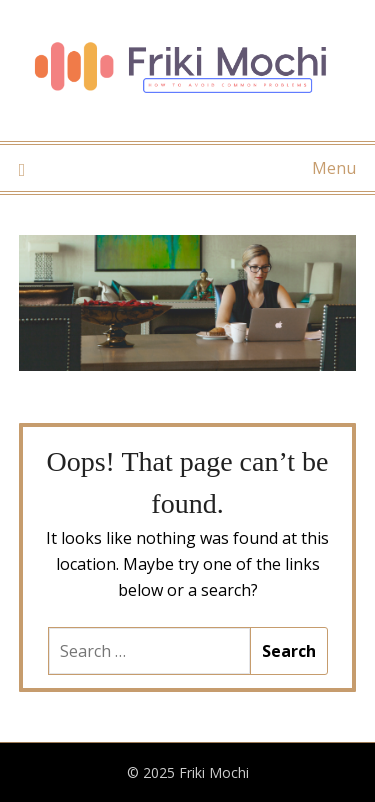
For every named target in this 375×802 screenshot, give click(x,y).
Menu (334, 168)
